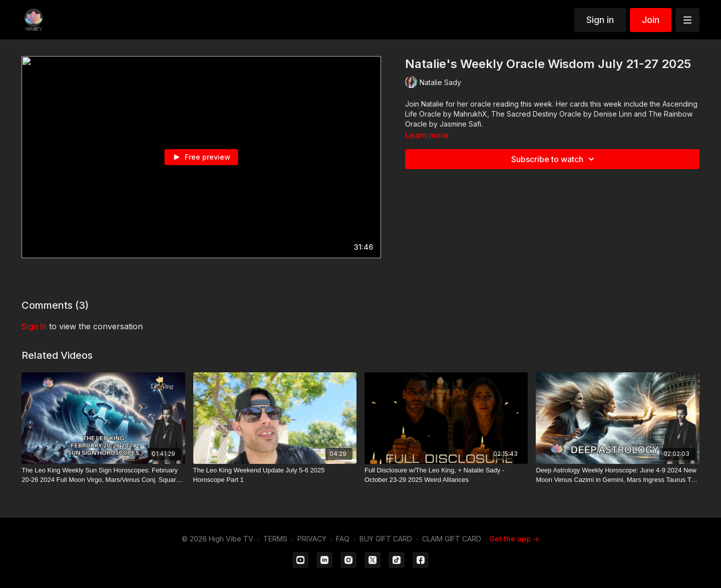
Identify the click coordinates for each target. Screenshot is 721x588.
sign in (34, 326)
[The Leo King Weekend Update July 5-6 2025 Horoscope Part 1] (275, 475)
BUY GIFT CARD (386, 539)
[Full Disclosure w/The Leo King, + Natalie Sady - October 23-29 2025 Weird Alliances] (446, 475)
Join (651, 20)
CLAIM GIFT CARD (452, 539)
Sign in (600, 20)
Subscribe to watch (554, 159)
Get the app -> (514, 539)
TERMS (275, 539)
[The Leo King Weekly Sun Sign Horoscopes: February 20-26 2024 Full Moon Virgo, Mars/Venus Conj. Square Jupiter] (103, 475)
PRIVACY (312, 539)
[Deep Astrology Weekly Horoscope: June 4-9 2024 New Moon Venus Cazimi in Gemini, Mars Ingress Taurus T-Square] (617, 475)
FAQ (343, 539)
